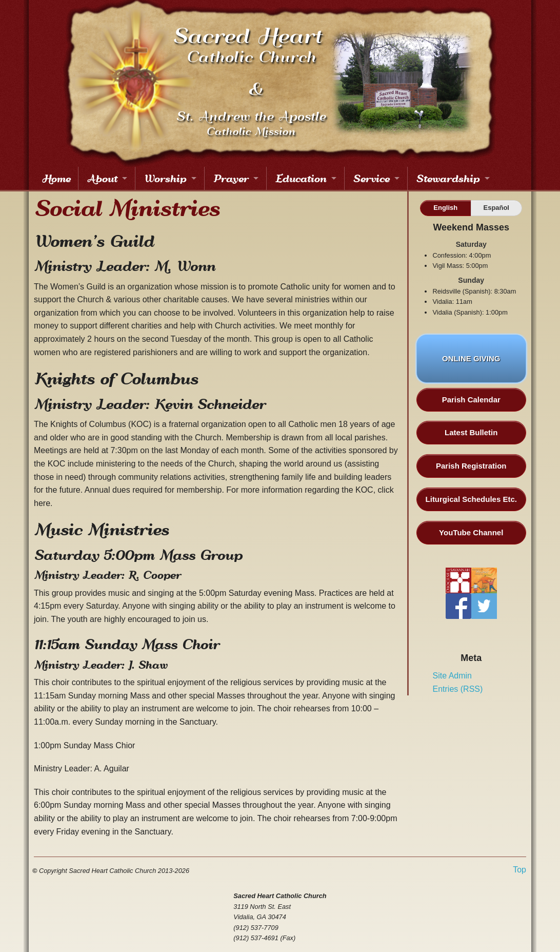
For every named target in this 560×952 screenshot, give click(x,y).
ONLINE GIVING (471, 365)
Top (519, 870)
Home (56, 178)
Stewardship (448, 178)
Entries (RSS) (458, 689)
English (445, 208)
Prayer (231, 178)
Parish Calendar (471, 400)
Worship (165, 178)
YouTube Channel (471, 532)
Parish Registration (471, 466)
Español (496, 208)
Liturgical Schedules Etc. (471, 499)
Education (301, 178)
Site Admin (452, 676)
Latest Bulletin (471, 432)
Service (371, 178)
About (102, 178)
